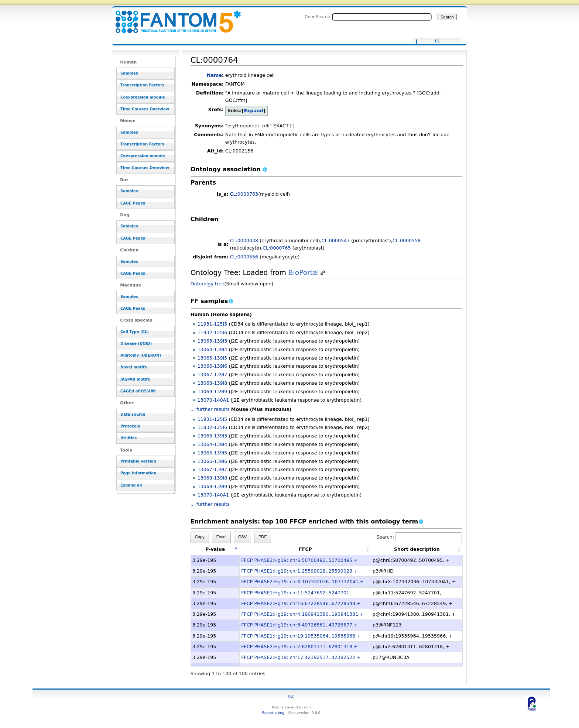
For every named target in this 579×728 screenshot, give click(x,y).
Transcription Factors (142, 85)
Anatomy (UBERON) (141, 355)
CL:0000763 (244, 194)
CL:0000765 (277, 248)
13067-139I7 (213, 375)
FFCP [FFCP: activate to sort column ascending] (305, 549)
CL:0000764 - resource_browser (174, 18)
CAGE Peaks (133, 203)
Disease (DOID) (136, 344)
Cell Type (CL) (135, 332)
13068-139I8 (213, 383)
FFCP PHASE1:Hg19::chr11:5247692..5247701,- (297, 593)
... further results (210, 409)
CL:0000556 (244, 257)
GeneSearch (317, 17)
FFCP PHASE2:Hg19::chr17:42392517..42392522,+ (301, 657)
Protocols (130, 426)
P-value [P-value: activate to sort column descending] (215, 549)
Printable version (138, 461)
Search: (419, 537)
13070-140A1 (213, 400)
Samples (129, 73)
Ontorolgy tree (208, 284)
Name (214, 75)
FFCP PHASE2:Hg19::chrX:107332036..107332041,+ (302, 582)
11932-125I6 (213, 332)
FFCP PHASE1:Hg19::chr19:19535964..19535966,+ (301, 636)
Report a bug (273, 713)
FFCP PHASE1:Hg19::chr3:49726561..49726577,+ (299, 625)
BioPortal (304, 273)
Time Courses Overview (145, 109)
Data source (133, 414)
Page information (138, 473)
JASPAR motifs (135, 379)
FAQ (291, 697)
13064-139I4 (213, 349)
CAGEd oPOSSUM (138, 391)
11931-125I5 (213, 324)
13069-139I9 (213, 392)
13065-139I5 (213, 358)
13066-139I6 (213, 366)
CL (437, 41)
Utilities (129, 438)
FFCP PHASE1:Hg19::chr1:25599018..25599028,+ (299, 571)
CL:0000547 (336, 241)
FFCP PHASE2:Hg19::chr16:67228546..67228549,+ (301, 603)
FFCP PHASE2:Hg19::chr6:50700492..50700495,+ (299, 560)
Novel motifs (133, 367)
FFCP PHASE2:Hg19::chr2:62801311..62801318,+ (299, 647)
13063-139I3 (213, 341)
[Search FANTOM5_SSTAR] (382, 17)
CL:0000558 (407, 241)
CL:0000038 (244, 241)
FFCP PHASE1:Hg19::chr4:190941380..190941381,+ (302, 614)
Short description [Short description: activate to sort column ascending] (417, 549)
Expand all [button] (131, 485)
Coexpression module (143, 97)
